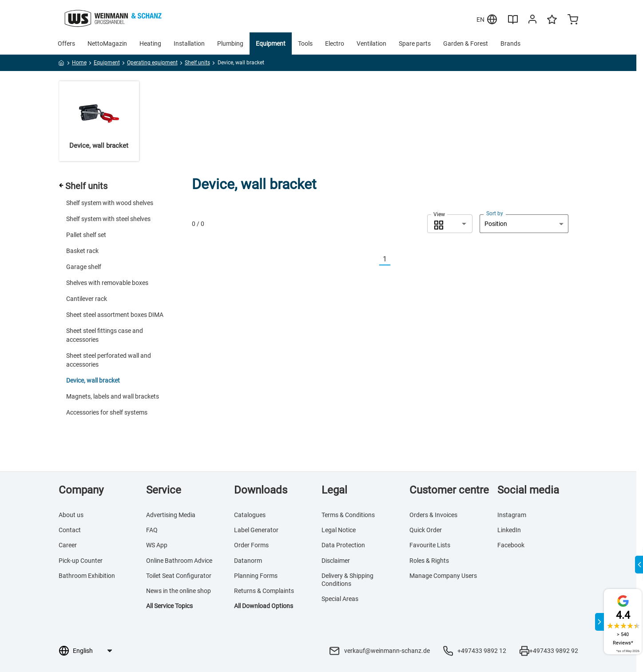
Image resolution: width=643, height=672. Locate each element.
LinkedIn (509, 530)
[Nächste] (396, 259)
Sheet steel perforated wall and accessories (109, 360)
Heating (150, 43)
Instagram (512, 515)
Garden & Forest (466, 43)
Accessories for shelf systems (107, 412)
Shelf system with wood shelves (110, 203)
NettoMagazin (107, 43)
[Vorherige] (374, 259)
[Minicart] (573, 20)
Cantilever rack (87, 299)
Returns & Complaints (264, 591)
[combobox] (450, 224)
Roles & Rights (429, 561)
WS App (157, 545)
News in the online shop (179, 591)
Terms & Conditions (348, 515)
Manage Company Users (443, 576)
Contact (70, 530)
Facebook (511, 545)
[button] (450, 224)
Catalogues (250, 515)
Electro (335, 43)
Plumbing (230, 43)
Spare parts (415, 43)
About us (71, 515)
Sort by (495, 213)
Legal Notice (339, 530)
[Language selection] (92, 651)
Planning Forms (256, 576)
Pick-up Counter (81, 561)
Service (164, 490)
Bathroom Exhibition (87, 576)
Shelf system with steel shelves (108, 219)
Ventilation (371, 43)
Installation (189, 43)
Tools (305, 43)
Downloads (261, 490)
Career (68, 545)
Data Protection (343, 545)
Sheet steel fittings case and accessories (105, 335)
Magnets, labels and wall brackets (113, 396)
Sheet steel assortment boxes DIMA (115, 315)
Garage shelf (84, 267)
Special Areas (340, 599)
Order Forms (251, 545)
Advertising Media (171, 515)
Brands (510, 43)
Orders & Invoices (433, 515)
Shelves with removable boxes (107, 283)
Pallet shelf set (86, 235)
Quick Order (426, 530)
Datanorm (248, 561)
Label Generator (256, 530)
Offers (66, 43)
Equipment (271, 43)
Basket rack (82, 251)
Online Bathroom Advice (179, 561)
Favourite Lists (430, 545)
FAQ (152, 530)
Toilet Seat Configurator (179, 576)
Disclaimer (336, 561)
